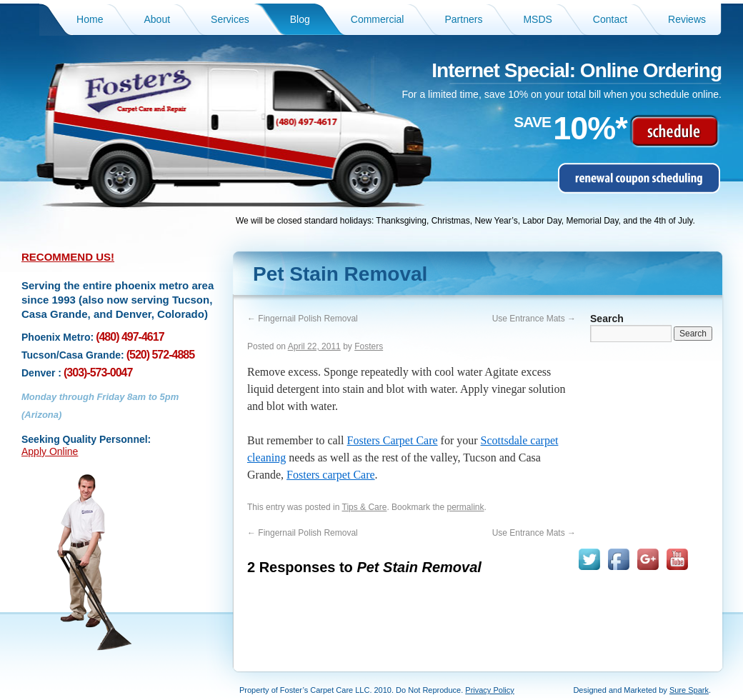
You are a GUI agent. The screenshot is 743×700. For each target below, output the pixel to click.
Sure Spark (689, 690)
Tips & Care (365, 507)
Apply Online (50, 451)
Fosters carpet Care (331, 475)
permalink (465, 507)
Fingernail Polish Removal (303, 319)
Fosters (369, 346)
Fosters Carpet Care (393, 440)
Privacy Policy (489, 690)
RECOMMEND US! (68, 257)
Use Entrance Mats (534, 319)
